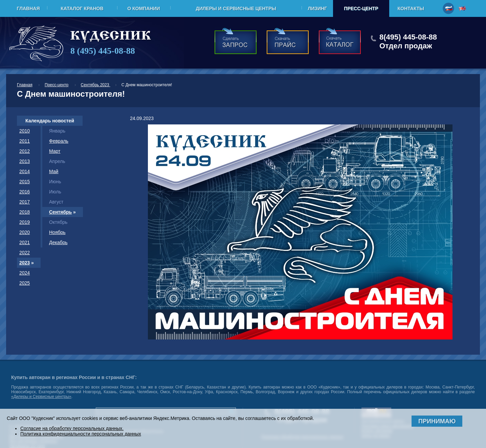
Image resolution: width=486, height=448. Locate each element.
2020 (25, 232)
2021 (25, 242)
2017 (25, 202)
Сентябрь (60, 212)
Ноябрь (57, 232)
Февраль (59, 141)
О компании (143, 8)
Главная (28, 8)
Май (54, 171)
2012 (25, 151)
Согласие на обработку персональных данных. (72, 428)
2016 (25, 192)
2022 (25, 253)
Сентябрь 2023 (96, 85)
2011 (25, 141)
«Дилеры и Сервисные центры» (41, 397)
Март (55, 151)
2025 (25, 283)
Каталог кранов (82, 8)
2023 (25, 263)
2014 (25, 171)
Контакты (411, 8)
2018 (25, 212)
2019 (25, 222)
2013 (25, 161)
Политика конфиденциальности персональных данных (81, 434)
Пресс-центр (361, 8)
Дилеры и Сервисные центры (236, 8)
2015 (25, 182)
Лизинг (317, 8)
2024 (25, 273)
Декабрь (58, 242)
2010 (25, 131)
